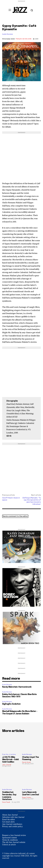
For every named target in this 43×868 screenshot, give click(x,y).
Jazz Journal (7, 765)
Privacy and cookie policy (12, 826)
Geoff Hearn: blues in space (11, 499)
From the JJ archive (9, 754)
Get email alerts (8, 822)
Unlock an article (9, 845)
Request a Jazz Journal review (14, 835)
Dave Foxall (6, 802)
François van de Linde (24, 39)
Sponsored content (9, 838)
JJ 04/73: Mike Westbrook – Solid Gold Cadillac (10, 760)
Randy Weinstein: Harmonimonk (17, 687)
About (10, 815)
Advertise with (13, 817)
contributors (12, 824)
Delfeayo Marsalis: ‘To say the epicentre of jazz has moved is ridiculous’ (32, 501)
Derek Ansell (26, 762)
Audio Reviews (8, 34)
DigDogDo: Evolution (11, 704)
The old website (14, 842)
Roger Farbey (27, 797)
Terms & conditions (10, 840)
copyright (6, 856)
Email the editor (9, 819)
